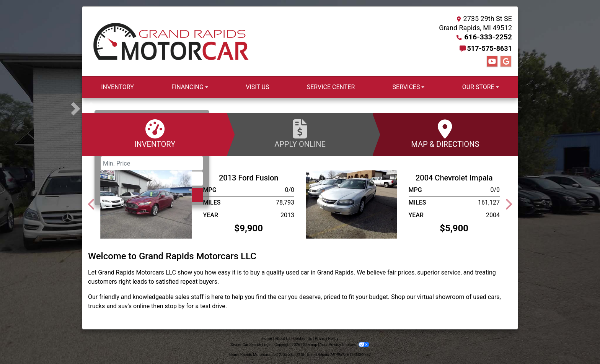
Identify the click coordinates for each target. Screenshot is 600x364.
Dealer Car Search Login (251, 345)
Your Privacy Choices (345, 345)
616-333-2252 (490, 37)
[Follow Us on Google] (506, 62)
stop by (174, 306)
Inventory (155, 134)
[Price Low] (152, 163)
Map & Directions (445, 134)
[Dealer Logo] (171, 41)
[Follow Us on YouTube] (492, 62)
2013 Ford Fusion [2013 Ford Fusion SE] (249, 178)
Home (267, 339)
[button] (89, 109)
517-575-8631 (490, 48)
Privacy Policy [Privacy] (327, 339)
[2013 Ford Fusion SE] (146, 204)
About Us (283, 339)
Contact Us (302, 339)
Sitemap (310, 345)
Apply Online (300, 134)
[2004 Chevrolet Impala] (351, 204)
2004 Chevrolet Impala (454, 178)
